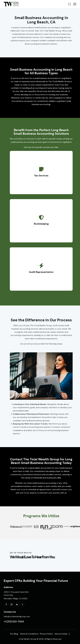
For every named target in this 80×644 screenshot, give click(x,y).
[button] (11, 522)
